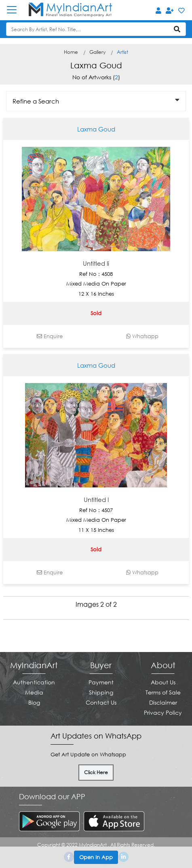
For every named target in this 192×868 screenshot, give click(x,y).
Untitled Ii (96, 263)
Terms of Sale (163, 692)
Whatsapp (142, 336)
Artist (122, 52)
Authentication (34, 682)
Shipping (101, 692)
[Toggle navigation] (16, 10)
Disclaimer (163, 702)
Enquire (50, 336)
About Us (163, 682)
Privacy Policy (163, 712)
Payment (101, 682)
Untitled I (96, 500)
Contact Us (101, 702)
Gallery (97, 52)
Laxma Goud (96, 129)
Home (71, 52)
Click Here (96, 772)
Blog (34, 702)
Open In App (96, 857)
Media (34, 692)
